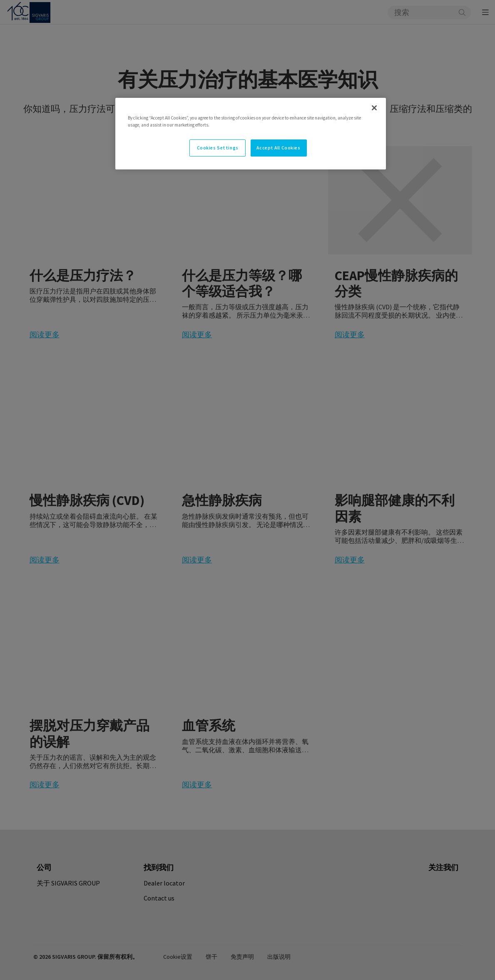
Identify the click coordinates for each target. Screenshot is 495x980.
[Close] (374, 108)
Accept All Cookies (278, 148)
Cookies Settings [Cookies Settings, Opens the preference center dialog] (218, 148)
